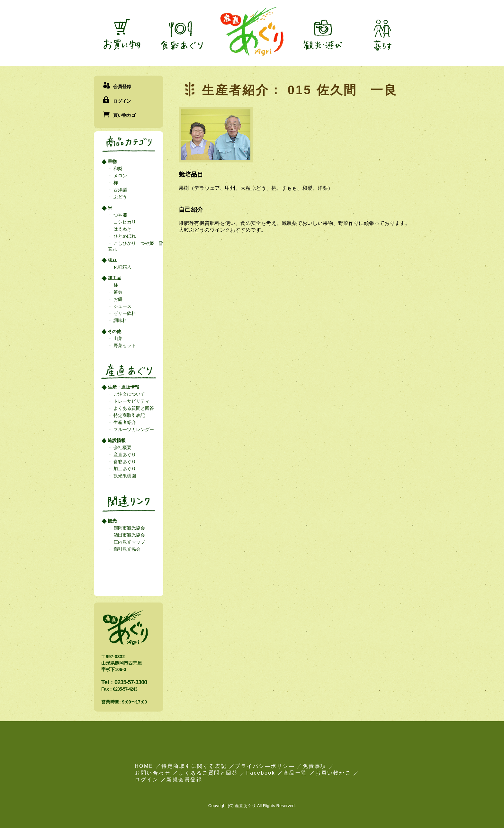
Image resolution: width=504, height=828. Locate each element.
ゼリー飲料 (124, 313)
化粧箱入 (122, 267)
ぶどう (120, 197)
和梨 (117, 169)
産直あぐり (124, 455)
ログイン (122, 101)
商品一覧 (295, 773)
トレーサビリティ (131, 401)
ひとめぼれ (124, 236)
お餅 (117, 299)
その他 (114, 331)
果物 (112, 161)
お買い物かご (333, 773)
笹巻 (117, 292)
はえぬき (122, 229)
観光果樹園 (124, 476)
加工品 (114, 278)
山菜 (117, 338)
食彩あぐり (124, 462)
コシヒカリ (124, 222)
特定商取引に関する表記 (194, 766)
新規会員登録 (184, 780)
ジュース (122, 306)
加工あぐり (124, 469)
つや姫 (120, 215)
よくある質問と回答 (133, 408)
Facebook (261, 773)
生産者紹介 (124, 422)
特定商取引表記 (129, 415)
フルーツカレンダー (133, 429)
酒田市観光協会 (129, 535)
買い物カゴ (124, 115)
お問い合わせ (153, 773)
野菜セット (124, 345)
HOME (144, 766)
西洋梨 (120, 190)
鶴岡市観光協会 (129, 528)
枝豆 (112, 260)
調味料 (120, 320)
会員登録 (122, 87)
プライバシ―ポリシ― (265, 766)
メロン (120, 176)
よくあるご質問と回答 (208, 773)
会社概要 (122, 447)
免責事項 (315, 766)
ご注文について (129, 394)
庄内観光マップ (129, 542)
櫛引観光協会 (126, 549)
